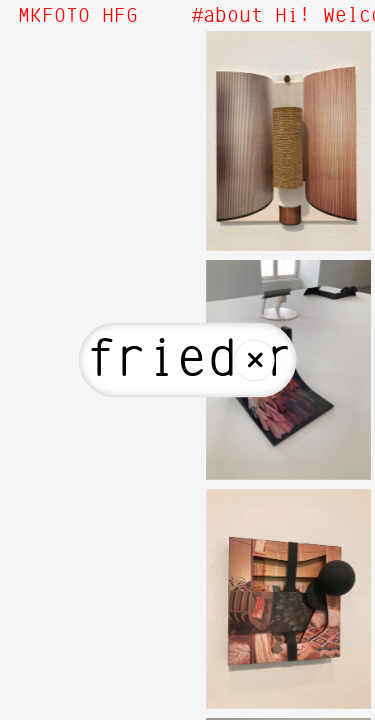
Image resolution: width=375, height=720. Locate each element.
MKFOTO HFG (78, 16)
